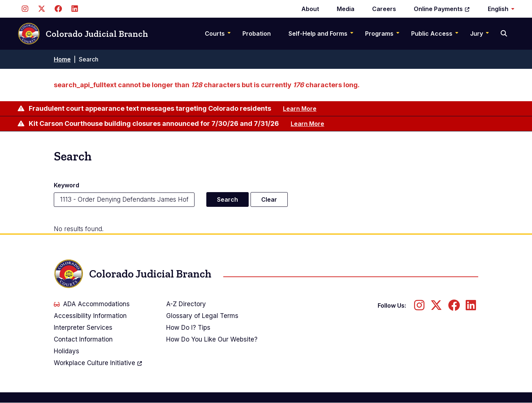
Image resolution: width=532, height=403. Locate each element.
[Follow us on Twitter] (41, 9)
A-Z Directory (186, 304)
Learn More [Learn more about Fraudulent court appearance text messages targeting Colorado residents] (300, 109)
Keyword (66, 185)
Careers (384, 9)
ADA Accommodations (92, 304)
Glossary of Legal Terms (202, 316)
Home (62, 59)
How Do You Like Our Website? (212, 339)
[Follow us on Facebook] (58, 9)
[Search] (505, 33)
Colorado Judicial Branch (83, 34)
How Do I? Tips (188, 328)
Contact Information (83, 339)
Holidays (66, 351)
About (310, 9)
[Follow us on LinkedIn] (75, 9)
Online (442, 9)
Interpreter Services (83, 328)
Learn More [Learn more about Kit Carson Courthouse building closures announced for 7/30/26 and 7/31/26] (307, 124)
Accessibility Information (90, 316)
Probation (257, 33)
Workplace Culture (98, 363)
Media (346, 9)
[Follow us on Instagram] (25, 9)
